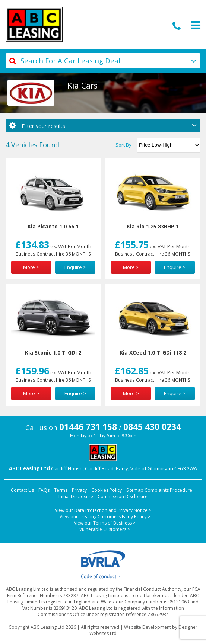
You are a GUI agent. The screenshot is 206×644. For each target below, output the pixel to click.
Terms (61, 490)
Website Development (148, 627)
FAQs (44, 490)
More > (31, 267)
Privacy (79, 490)
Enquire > (75, 267)
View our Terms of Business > (105, 523)
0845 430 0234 (152, 427)
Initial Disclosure (76, 496)
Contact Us (22, 490)
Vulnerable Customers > (105, 529)
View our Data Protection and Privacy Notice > (103, 510)
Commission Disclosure (123, 496)
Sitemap (135, 490)
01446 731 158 (88, 427)
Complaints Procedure (168, 490)
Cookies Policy (107, 490)
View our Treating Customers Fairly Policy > (105, 517)
